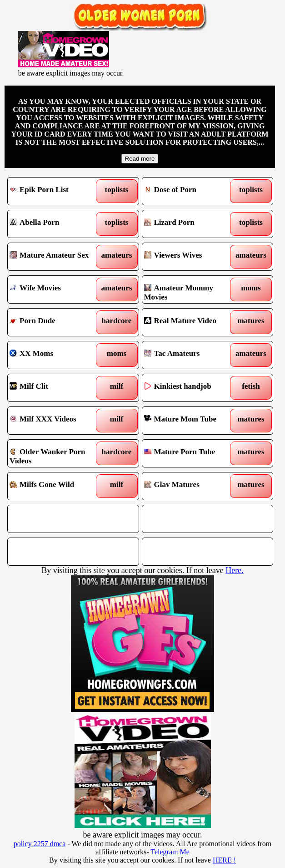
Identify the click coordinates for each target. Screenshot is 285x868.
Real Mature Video (191, 322)
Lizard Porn (191, 224)
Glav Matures (191, 486)
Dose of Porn (191, 191)
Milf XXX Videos (57, 421)
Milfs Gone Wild (57, 486)
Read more (140, 159)
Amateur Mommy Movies (191, 289)
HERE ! (224, 860)
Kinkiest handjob (191, 388)
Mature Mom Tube (191, 421)
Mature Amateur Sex (57, 257)
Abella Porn (57, 224)
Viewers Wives (191, 257)
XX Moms (57, 355)
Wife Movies (57, 289)
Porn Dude (57, 322)
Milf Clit (57, 388)
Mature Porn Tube (191, 453)
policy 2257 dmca (40, 844)
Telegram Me (170, 852)
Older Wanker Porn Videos (57, 453)
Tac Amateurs (191, 355)
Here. (234, 570)
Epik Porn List (57, 191)
